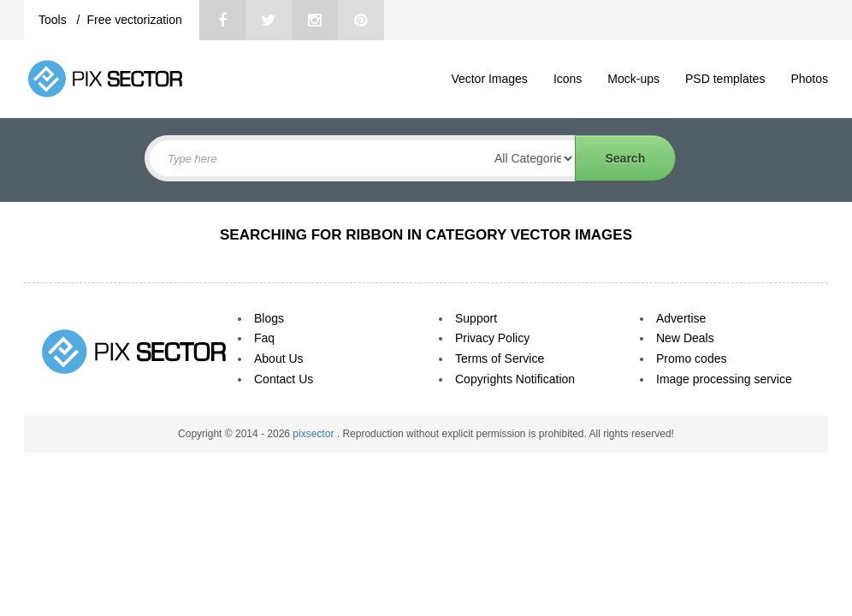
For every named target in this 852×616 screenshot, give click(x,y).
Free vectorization (134, 20)
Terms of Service (500, 358)
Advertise (681, 318)
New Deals (685, 338)
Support (476, 318)
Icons (568, 79)
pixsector (314, 434)
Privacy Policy (492, 338)
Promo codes (691, 358)
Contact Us (284, 379)
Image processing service (724, 379)
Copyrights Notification (515, 379)
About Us (279, 358)
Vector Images (489, 79)
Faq (264, 338)
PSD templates (725, 79)
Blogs (269, 318)
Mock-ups (633, 79)
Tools (54, 20)
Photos (809, 79)
